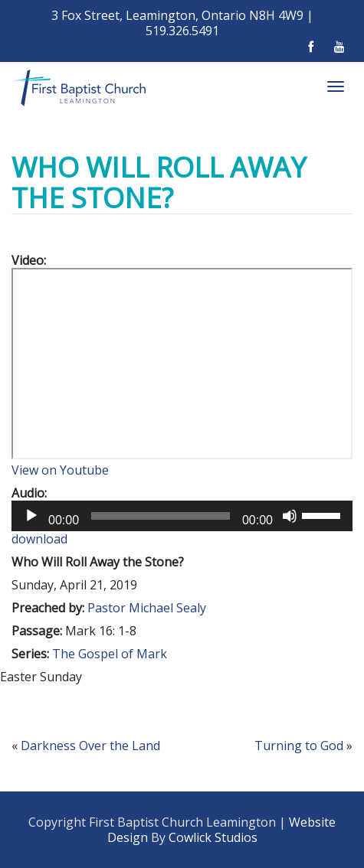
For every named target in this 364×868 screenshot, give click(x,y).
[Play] (31, 516)
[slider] (161, 516)
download (39, 539)
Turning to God (299, 746)
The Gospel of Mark (110, 654)
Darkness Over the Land (90, 746)
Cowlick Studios (213, 837)
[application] (182, 516)
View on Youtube (60, 470)
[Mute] (290, 516)
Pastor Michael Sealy (147, 608)
